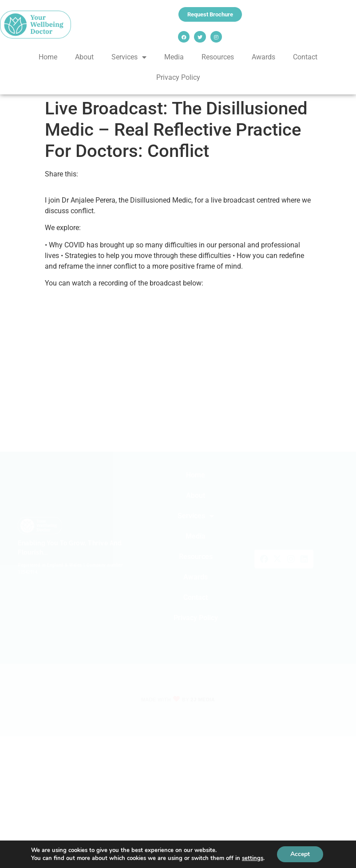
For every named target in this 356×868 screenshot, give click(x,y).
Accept (300, 854)
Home (48, 57)
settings (253, 858)
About (84, 57)
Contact (305, 57)
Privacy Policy (178, 77)
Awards (263, 57)
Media (174, 57)
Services (129, 57)
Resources (218, 57)
